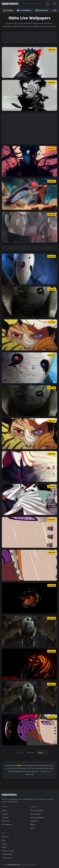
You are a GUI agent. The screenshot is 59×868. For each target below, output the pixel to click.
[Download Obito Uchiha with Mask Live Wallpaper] (29, 62)
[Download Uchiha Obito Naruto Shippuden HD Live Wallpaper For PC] (29, 664)
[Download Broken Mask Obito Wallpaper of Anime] (29, 335)
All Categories (7, 824)
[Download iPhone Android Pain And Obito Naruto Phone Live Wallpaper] (29, 565)
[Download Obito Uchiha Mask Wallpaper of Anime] (29, 401)
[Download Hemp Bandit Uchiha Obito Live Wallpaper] (29, 269)
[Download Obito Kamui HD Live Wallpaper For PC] (29, 598)
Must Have (6, 821)
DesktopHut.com (14, 865)
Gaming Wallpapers (38, 817)
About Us (5, 837)
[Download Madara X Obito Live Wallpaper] (29, 194)
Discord (5, 844)
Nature (33, 824)
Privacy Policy (7, 854)
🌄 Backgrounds (42, 10)
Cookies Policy (7, 858)
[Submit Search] (48, 4)
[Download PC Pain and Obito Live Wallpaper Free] (29, 730)
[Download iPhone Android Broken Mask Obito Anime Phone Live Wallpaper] (29, 434)
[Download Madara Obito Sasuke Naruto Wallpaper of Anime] (29, 499)
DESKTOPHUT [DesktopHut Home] (10, 4)
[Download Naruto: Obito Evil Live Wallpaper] (29, 161)
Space (33, 828)
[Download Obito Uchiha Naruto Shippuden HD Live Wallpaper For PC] (29, 631)
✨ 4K (54, 10)
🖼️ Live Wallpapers (24, 10)
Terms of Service (8, 851)
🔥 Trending (8, 10)
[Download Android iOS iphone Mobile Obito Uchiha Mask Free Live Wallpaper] (29, 302)
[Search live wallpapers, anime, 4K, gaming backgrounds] (33, 4)
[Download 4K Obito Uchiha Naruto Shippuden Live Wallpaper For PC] (29, 697)
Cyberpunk (35, 821)
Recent (4, 810)
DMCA (4, 847)
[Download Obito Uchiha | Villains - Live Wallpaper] (29, 95)
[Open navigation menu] (55, 4)
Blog (4, 840)
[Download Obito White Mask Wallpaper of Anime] (29, 368)
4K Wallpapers (36, 814)
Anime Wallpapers (37, 810)
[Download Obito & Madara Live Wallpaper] (29, 227)
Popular (5, 814)
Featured (5, 817)
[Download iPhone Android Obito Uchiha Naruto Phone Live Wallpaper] (29, 467)
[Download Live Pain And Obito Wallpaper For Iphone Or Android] (29, 532)
